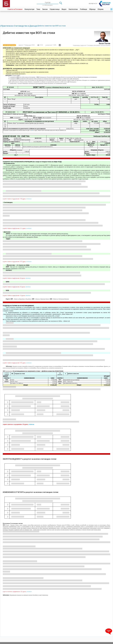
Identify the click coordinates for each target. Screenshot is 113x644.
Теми (38, 9)
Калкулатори (29, 9)
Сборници (101, 9)
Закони (45, 9)
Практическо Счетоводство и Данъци (19, 26)
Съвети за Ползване (15, 9)
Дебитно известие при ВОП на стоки (52, 26)
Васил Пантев (105, 43)
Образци (92, 9)
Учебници (83, 9)
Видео (64, 9)
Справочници (55, 9)
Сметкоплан (73, 9)
